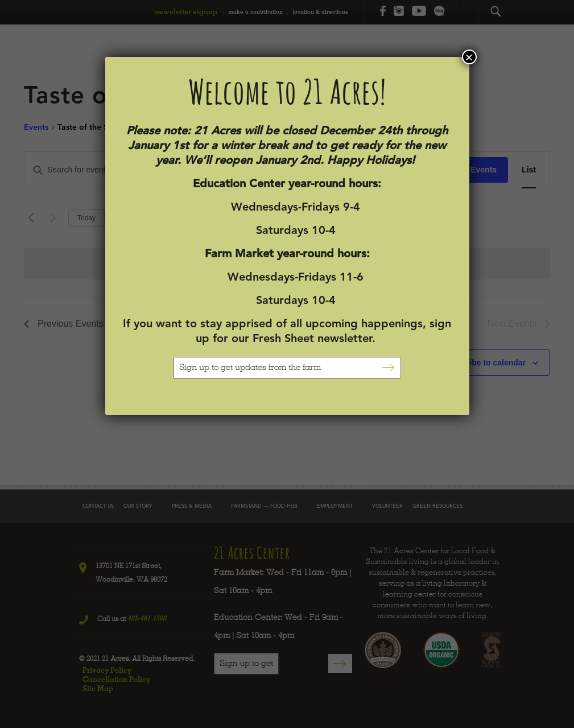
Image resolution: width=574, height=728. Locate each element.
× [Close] (469, 57)
